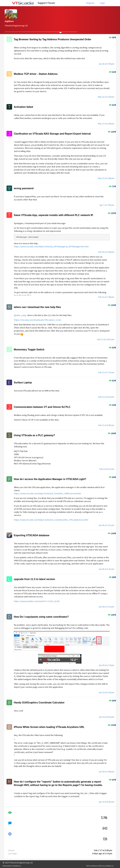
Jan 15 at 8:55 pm (106, 802)
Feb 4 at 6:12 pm (107, 469)
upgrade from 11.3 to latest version (34, 579)
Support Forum (46, 3)
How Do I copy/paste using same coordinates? (41, 617)
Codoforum (16, 866)
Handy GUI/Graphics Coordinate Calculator (39, 703)
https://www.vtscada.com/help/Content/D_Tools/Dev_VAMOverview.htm (48, 493)
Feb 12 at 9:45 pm (106, 425)
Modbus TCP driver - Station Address (36, 74)
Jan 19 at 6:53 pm (106, 717)
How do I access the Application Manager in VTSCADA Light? (50, 479)
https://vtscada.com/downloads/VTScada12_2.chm (38, 320)
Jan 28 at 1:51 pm (106, 525)
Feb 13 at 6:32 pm (106, 397)
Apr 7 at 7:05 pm (107, 205)
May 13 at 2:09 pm (106, 124)
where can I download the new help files (37, 307)
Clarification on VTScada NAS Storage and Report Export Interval (52, 134)
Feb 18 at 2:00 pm (106, 252)
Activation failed (23, 107)
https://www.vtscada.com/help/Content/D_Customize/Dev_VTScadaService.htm (51, 520)
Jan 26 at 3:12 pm (106, 607)
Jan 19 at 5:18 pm (106, 692)
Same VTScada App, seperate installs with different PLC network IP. (54, 215)
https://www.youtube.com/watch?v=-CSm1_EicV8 (37, 601)
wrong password (24, 188)
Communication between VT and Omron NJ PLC (42, 407)
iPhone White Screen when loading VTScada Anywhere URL (49, 727)
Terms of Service (92, 866)
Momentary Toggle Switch (29, 350)
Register (90, 3)
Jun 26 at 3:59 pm (106, 64)
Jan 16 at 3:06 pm (106, 772)
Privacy (103, 866)
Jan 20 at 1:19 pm (106, 665)
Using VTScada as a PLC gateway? (34, 435)
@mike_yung (20, 315)
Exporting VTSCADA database (32, 535)
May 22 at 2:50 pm (106, 97)
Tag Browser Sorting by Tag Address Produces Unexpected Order (52, 39)
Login (102, 3)
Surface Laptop (23, 383)
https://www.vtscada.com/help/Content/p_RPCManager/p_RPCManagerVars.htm (51, 246)
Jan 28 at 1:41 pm (106, 569)
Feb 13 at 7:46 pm (106, 297)
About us (110, 866)
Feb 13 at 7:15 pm (106, 372)
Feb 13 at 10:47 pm (106, 339)
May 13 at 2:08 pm (106, 178)
